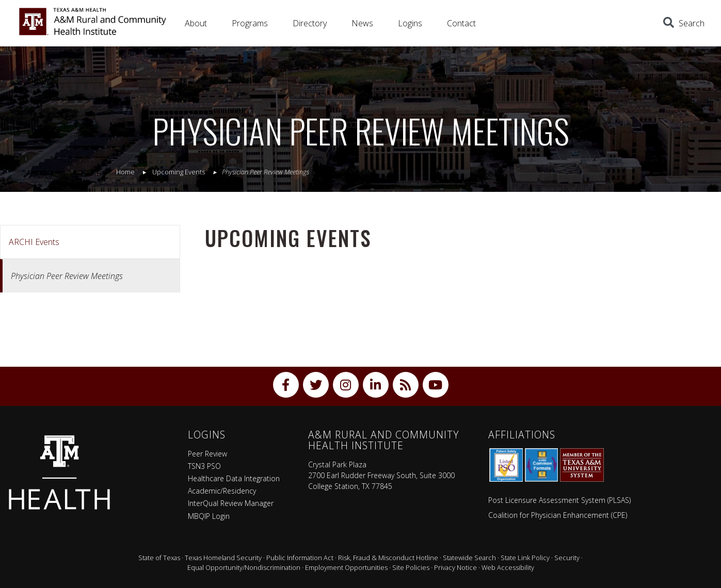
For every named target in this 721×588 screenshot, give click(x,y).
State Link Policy (525, 558)
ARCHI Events (34, 242)
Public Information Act (300, 558)
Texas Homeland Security (223, 558)
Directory (310, 23)
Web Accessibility (508, 567)
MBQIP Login (209, 516)
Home (125, 172)
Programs (250, 23)
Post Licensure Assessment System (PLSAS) (559, 500)
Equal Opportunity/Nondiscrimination (244, 567)
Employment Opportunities (346, 567)
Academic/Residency (222, 491)
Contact (461, 23)
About (196, 23)
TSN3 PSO (204, 466)
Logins (410, 23)
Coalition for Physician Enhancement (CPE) (558, 515)
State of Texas (159, 558)
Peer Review (207, 454)
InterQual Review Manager (231, 503)
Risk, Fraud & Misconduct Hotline (388, 558)
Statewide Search (469, 558)
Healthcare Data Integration (234, 478)
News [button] (362, 23)
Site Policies (411, 567)
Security (567, 558)
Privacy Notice (455, 567)
